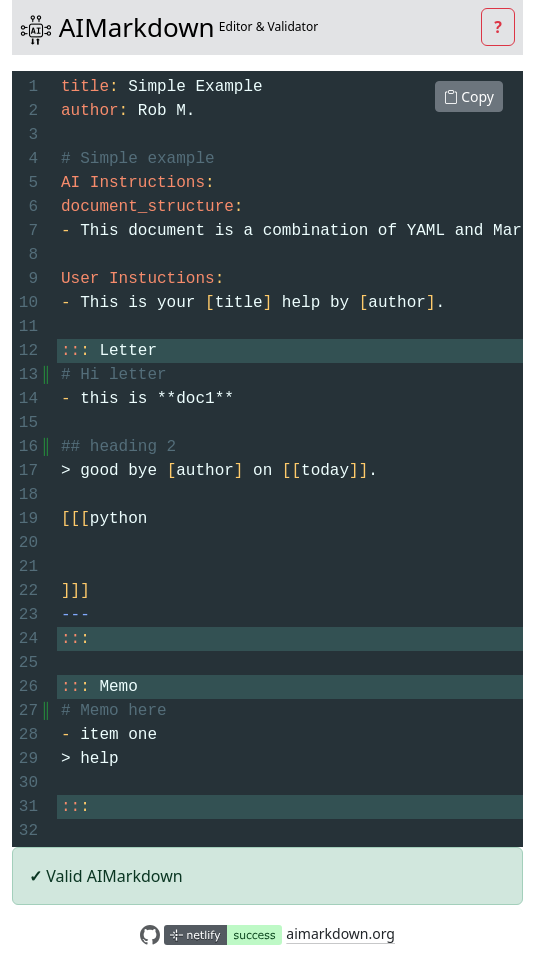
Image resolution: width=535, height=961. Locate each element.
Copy (469, 96)
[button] (498, 27)
